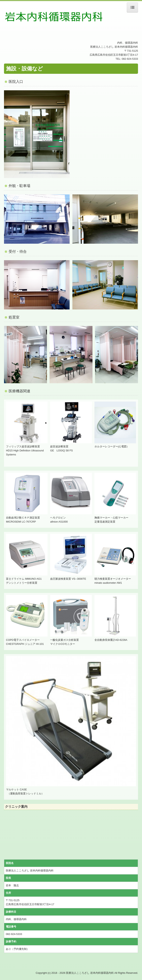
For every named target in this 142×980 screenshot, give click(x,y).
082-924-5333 (130, 59)
